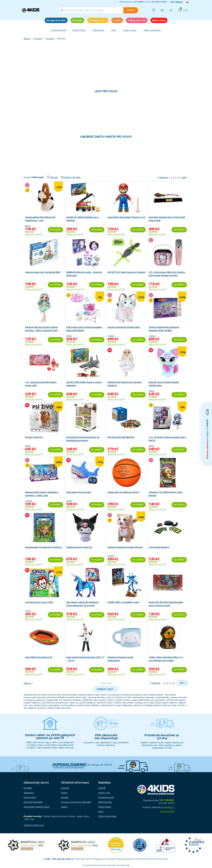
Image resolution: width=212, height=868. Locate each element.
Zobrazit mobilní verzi (34, 825)
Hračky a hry (104, 793)
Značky (117, 20)
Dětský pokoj (98, 30)
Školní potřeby (79, 30)
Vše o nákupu (177, 2)
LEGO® (102, 788)
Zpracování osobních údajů (37, 807)
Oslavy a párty (130, 30)
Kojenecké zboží (59, 30)
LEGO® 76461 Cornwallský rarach (123, 602)
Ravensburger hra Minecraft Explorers (43, 547)
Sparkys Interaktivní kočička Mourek (125, 547)
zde (128, 865)
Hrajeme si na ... (98, 20)
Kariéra (64, 807)
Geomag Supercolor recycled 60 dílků (43, 272)
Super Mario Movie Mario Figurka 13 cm (126, 217)
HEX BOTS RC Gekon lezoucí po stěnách (126, 272)
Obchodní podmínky (33, 802)
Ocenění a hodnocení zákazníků (76, 802)
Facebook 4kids (167, 811)
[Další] (185, 178)
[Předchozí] (162, 178)
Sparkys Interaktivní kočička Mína (124, 327)
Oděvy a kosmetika (152, 30)
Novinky (65, 797)
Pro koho (77, 20)
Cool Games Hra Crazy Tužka (39, 602)
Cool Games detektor (159, 547)
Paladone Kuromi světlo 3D (79, 547)
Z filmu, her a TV (137, 20)
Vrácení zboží (30, 797)
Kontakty (28, 788)
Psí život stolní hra (34, 437)
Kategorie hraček (56, 20)
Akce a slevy (159, 20)
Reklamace (29, 793)
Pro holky (50, 39)
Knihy (114, 30)
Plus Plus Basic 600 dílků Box (121, 437)
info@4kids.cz (168, 807)
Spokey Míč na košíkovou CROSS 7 (124, 492)
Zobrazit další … (106, 689)
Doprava (65, 788)
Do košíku (56, 230)
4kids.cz (27, 39)
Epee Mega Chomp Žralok (79, 492)
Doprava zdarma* (70, 764)
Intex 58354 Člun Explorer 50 (38, 657)
